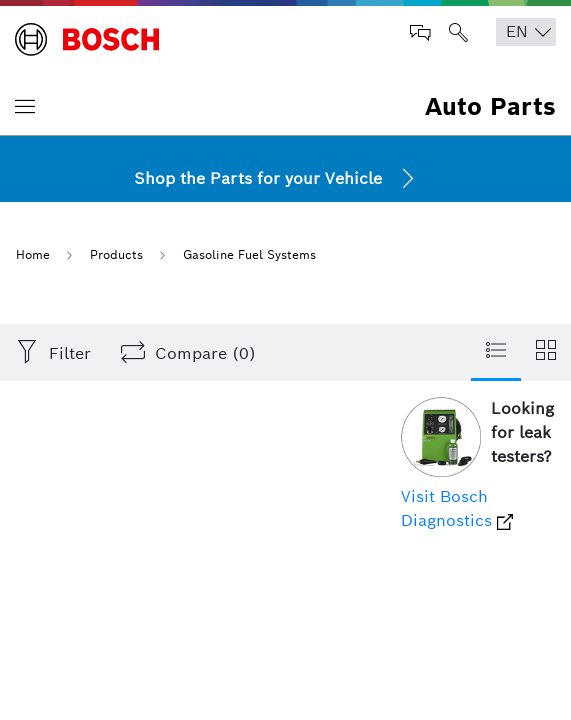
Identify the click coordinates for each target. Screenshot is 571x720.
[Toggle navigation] (25, 105)
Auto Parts (490, 106)
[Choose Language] (526, 32)
